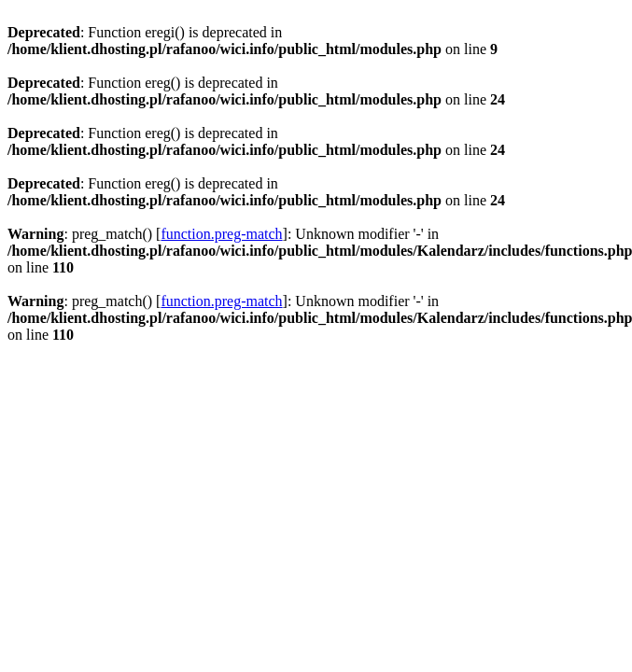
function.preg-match (221, 234)
